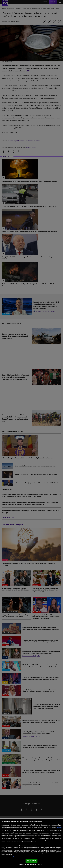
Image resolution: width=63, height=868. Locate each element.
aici (34, 837)
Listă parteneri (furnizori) (8, 856)
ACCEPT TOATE (31, 861)
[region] (31, 843)
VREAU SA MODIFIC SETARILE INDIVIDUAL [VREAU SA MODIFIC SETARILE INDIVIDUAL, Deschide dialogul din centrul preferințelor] (31, 865)
